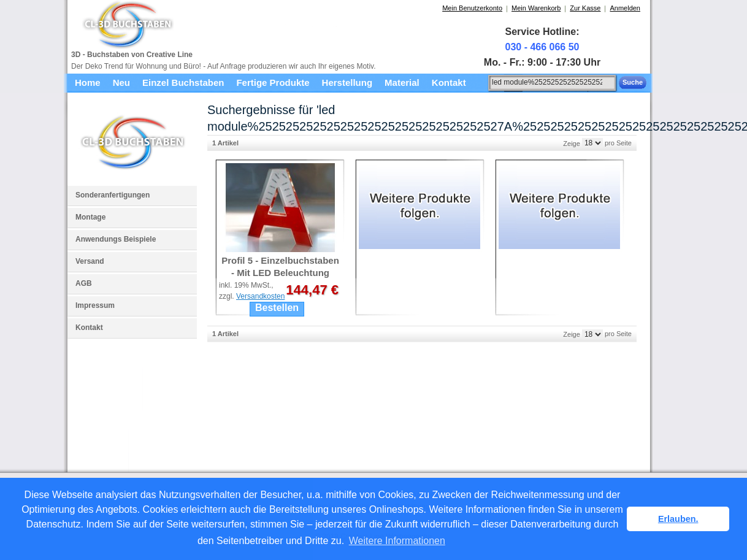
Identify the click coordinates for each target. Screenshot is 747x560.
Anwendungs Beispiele (116, 239)
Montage (90, 217)
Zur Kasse (585, 8)
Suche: (481, 81)
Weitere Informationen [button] (397, 541)
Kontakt (89, 328)
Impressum (95, 305)
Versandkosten (260, 296)
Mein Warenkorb (536, 8)
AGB (84, 283)
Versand (90, 261)
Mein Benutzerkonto (472, 8)
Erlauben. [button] (678, 519)
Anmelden (625, 8)
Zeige (572, 143)
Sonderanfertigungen (113, 195)
